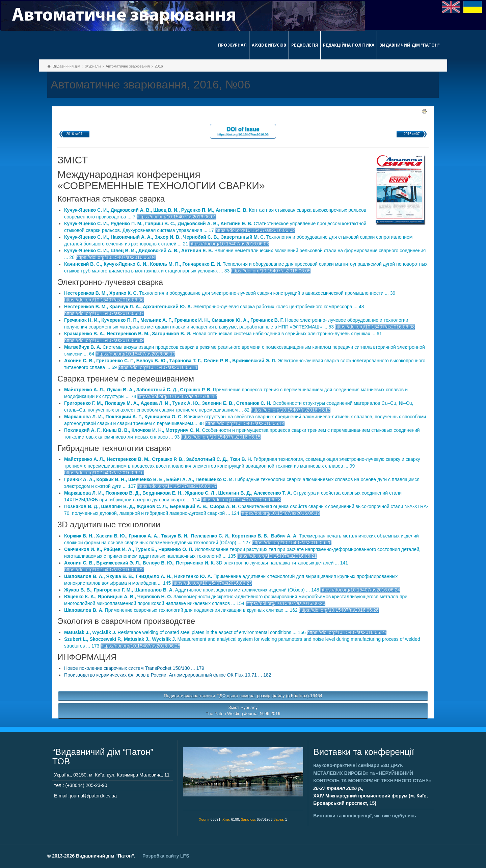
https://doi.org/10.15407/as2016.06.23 (212, 583)
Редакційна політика (349, 45)
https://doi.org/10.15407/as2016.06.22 (104, 570)
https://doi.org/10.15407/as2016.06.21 (277, 556)
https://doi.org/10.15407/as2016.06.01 (177, 217)
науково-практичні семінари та (372, 773)
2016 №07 (412, 134)
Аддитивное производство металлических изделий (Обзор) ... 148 (192, 590)
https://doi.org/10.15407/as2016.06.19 (280, 513)
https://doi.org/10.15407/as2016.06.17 (177, 486)
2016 (159, 66)
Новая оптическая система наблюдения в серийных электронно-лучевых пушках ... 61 (223, 334)
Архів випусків (269, 45)
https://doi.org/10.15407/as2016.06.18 (241, 500)
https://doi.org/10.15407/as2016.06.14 (245, 423)
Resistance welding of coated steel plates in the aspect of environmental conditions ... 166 (185, 632)
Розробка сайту (166, 856)
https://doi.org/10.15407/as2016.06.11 (158, 367)
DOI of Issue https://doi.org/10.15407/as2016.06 (243, 131)
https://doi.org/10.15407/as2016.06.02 (255, 230)
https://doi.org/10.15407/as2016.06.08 (375, 327)
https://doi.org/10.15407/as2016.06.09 (104, 340)
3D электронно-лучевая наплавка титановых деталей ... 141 (206, 563)
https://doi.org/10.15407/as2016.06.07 (104, 313)
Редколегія (305, 45)
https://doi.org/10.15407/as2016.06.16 (104, 473)
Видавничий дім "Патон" (410, 45)
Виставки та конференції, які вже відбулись (365, 816)
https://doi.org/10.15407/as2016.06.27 (347, 632)
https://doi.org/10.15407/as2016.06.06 (104, 300)
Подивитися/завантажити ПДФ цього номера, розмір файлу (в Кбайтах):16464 (243, 696)
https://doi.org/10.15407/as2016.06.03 (229, 244)
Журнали (93, 66)
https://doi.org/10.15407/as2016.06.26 (339, 610)
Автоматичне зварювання (128, 66)
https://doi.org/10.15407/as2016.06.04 (116, 257)
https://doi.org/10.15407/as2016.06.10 (135, 354)
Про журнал (232, 45)
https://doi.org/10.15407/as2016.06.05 (271, 271)
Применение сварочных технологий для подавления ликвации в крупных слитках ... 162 (181, 610)
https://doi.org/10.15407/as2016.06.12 (177, 396)
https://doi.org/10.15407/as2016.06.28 (140, 646)
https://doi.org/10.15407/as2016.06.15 (221, 437)
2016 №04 (74, 134)
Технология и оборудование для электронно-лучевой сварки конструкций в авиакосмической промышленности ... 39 (230, 293)
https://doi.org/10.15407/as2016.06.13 (291, 410)
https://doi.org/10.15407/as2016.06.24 (360, 590)
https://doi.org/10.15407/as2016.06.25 (286, 603)
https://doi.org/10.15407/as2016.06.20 (292, 543)
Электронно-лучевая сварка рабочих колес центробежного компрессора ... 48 (214, 307)
